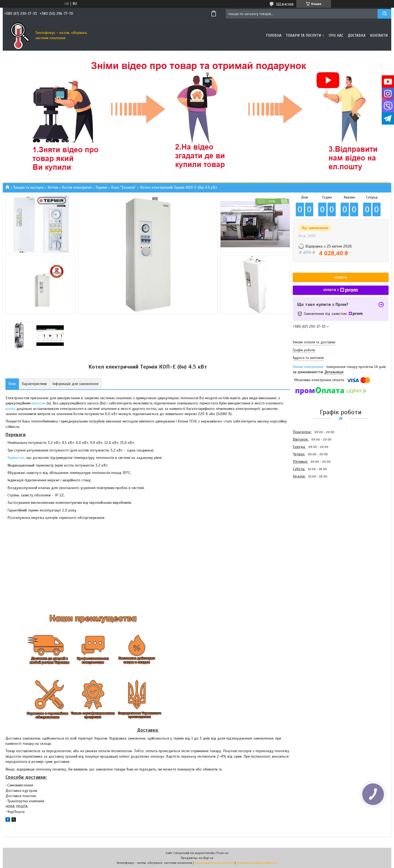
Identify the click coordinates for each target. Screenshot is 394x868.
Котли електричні (77, 187)
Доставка (357, 35)
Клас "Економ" (124, 187)
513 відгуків (285, 4)
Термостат (16, 458)
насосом (39, 403)
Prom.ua (222, 853)
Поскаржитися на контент (214, 863)
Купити (341, 278)
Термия (101, 187)
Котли (53, 187)
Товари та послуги (303, 35)
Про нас (336, 35)
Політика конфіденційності (257, 863)
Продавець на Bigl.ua (197, 858)
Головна (274, 35)
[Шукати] (384, 14)
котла (10, 409)
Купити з (341, 290)
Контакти (379, 35)
